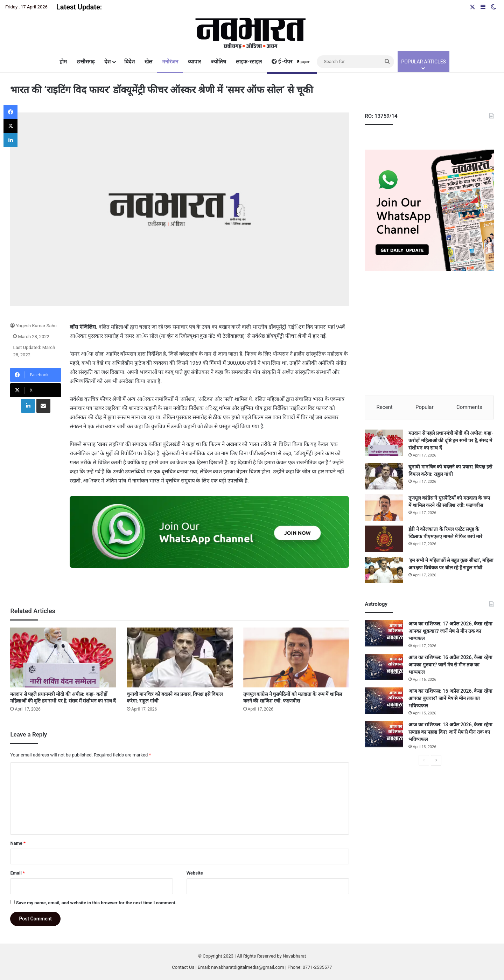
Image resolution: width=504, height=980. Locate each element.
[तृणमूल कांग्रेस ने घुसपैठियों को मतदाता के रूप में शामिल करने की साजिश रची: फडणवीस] (296, 657)
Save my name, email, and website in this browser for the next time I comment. (96, 903)
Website (195, 873)
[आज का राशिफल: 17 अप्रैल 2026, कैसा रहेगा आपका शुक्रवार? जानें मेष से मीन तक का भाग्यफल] (384, 634)
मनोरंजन (170, 62)
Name (18, 843)
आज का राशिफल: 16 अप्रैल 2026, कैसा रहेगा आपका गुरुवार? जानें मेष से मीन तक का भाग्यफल (450, 665)
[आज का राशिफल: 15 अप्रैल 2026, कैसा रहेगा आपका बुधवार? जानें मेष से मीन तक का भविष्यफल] (384, 701)
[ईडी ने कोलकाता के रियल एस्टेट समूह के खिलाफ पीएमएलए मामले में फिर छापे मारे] (384, 539)
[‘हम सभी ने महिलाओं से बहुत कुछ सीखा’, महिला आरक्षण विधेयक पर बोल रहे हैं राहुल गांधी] (384, 570)
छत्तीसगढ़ (86, 62)
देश (107, 62)
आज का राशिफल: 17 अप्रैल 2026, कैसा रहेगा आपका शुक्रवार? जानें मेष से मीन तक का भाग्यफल (450, 631)
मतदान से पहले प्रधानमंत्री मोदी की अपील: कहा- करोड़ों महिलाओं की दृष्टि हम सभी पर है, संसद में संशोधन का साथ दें (451, 441)
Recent (384, 407)
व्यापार (194, 62)
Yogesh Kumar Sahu (36, 326)
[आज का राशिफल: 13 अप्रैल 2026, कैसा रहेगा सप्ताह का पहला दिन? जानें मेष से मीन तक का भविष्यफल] (384, 735)
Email (17, 873)
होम (63, 62)
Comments (469, 407)
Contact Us (183, 967)
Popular (425, 407)
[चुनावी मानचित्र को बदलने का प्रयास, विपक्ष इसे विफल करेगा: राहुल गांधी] (180, 657)
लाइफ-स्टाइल (249, 62)
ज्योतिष (218, 62)
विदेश (129, 62)
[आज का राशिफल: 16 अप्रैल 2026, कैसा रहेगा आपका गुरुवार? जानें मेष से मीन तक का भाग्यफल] (384, 667)
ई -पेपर (292, 62)
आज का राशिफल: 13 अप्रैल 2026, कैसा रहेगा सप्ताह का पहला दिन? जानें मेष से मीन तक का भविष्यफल (450, 732)
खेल (148, 62)
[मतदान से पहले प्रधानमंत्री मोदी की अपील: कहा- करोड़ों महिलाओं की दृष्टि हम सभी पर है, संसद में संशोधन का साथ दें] (63, 657)
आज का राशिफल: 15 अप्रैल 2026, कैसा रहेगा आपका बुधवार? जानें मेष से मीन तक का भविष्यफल (450, 699)
